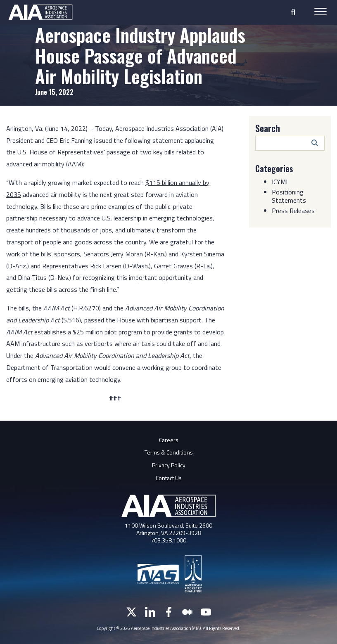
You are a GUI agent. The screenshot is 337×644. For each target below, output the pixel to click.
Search (268, 128)
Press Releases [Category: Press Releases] (293, 210)
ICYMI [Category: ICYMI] (280, 181)
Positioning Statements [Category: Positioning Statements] (289, 196)
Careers (169, 440)
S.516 (71, 320)
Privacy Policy (169, 465)
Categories (274, 168)
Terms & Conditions (169, 452)
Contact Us (169, 478)
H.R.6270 (86, 308)
